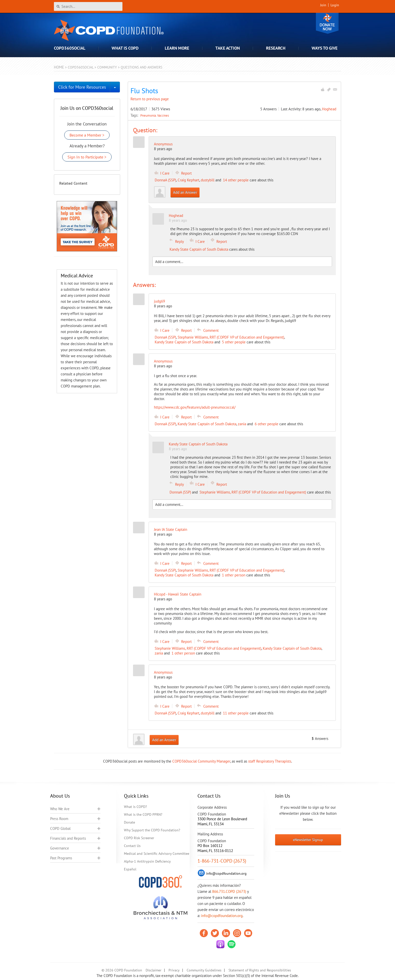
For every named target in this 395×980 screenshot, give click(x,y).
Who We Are (60, 809)
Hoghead (329, 109)
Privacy (174, 970)
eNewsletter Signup (308, 840)
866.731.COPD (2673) (229, 891)
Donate (327, 23)
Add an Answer (185, 192)
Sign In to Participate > (87, 157)
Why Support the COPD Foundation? (152, 830)
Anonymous (163, 144)
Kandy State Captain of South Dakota (199, 249)
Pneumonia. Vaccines (155, 115)
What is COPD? (135, 807)
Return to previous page (150, 99)
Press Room (59, 819)
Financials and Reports (68, 838)
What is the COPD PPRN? (143, 814)
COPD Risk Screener (139, 838)
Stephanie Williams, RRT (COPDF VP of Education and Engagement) (231, 337)
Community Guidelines (204, 970)
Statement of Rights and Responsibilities (260, 970)
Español (130, 869)
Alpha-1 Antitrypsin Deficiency (147, 861)
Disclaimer (154, 970)
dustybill (208, 180)
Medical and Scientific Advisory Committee (157, 854)
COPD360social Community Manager (201, 761)
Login (335, 5)
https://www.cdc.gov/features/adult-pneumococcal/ (195, 407)
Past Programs (61, 858)
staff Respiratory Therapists (270, 761)
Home (59, 67)
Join (323, 5)
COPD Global (60, 828)
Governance (60, 848)
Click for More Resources (82, 87)
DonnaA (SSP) (165, 180)
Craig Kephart (188, 180)
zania (242, 424)
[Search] (88, 6)
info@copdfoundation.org (222, 916)
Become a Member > (87, 135)
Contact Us (132, 846)
